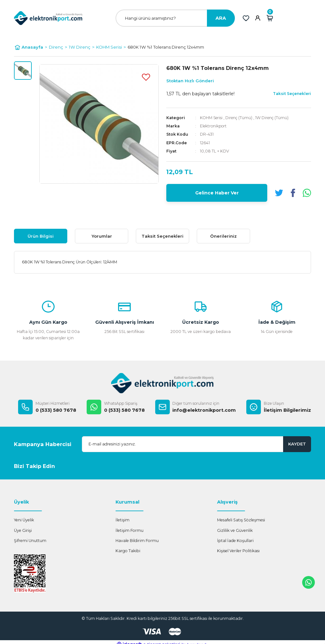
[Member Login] (258, 18)
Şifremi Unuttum (30, 541)
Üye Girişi (23, 530)
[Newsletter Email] (196, 444)
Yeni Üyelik (24, 520)
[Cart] (270, 18)
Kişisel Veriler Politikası (238, 551)
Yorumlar (102, 236)
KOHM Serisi (212, 118)
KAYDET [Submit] (297, 444)
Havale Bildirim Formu (137, 541)
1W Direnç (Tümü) (274, 118)
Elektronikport (214, 126)
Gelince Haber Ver (217, 193)
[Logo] (48, 18)
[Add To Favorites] (146, 77)
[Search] (175, 18)
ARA (221, 18)
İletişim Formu (129, 530)
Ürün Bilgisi (41, 236)
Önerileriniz (223, 236)
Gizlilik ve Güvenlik (235, 530)
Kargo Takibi (128, 551)
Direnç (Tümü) (240, 118)
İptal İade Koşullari (235, 541)
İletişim (123, 520)
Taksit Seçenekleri (162, 236)
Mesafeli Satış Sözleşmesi (241, 520)
